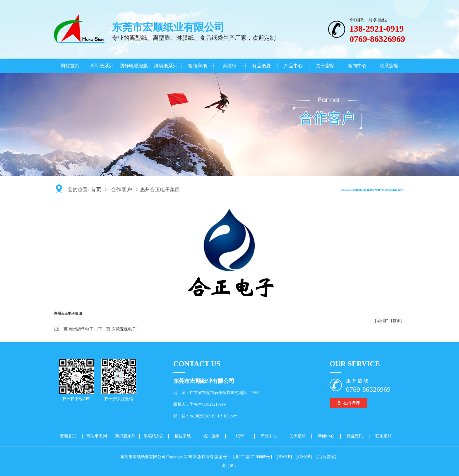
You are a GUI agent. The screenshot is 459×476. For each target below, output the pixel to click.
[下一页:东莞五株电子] (117, 329)
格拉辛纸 (198, 66)
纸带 (240, 436)
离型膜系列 (125, 436)
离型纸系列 (102, 66)
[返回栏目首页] (389, 321)
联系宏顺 (389, 66)
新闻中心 (357, 66)
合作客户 (122, 190)
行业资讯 (355, 436)
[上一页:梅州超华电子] (74, 329)
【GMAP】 (304, 457)
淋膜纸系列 (166, 66)
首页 (96, 190)
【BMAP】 (284, 457)
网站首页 (70, 66)
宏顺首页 (68, 436)
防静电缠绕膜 (134, 66)
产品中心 (293, 66)
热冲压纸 (211, 436)
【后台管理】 (326, 457)
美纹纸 (229, 66)
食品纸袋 (261, 66)
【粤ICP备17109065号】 (253, 457)
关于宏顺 (325, 66)
